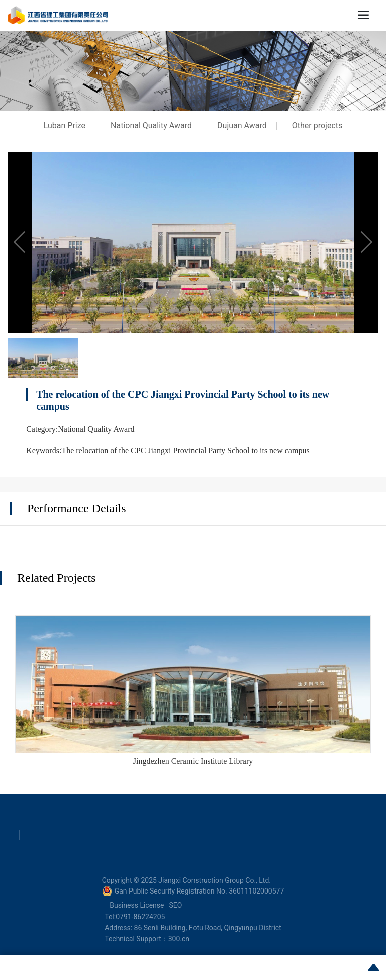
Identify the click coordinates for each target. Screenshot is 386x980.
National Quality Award (151, 125)
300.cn (179, 939)
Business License (137, 905)
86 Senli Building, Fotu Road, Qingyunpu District (208, 928)
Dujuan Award (242, 125)
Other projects (317, 125)
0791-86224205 (140, 917)
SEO (175, 905)
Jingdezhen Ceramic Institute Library (193, 761)
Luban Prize (65, 125)
